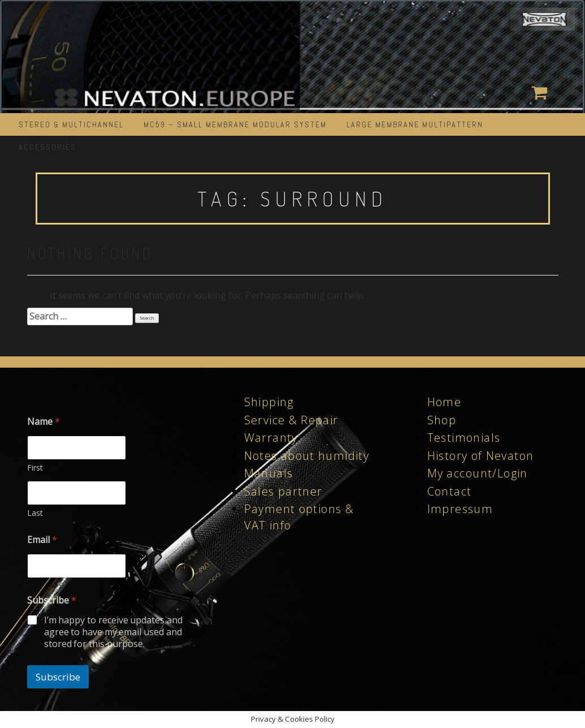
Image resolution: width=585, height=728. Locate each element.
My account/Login (478, 473)
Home (445, 402)
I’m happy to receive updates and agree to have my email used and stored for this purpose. (114, 632)
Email (42, 540)
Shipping (269, 402)
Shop (442, 420)
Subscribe (58, 677)
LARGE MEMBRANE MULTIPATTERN (415, 124)
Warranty (271, 438)
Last (35, 513)
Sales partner (283, 491)
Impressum (460, 509)
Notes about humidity (307, 456)
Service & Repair (291, 420)
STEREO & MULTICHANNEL (71, 124)
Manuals (269, 473)
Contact (450, 491)
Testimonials (464, 438)
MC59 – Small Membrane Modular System (235, 124)
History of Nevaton (481, 456)
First (35, 468)
